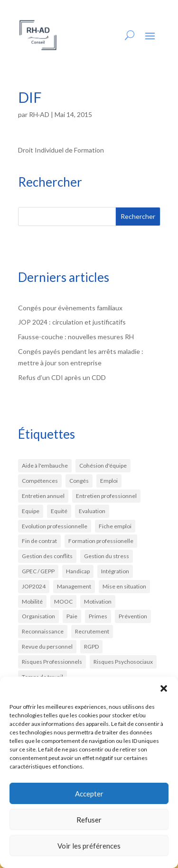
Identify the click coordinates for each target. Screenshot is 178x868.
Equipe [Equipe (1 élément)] (31, 511)
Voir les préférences (89, 846)
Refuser (89, 820)
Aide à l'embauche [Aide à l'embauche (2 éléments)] (45, 466)
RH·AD (39, 114)
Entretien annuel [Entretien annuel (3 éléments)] (43, 496)
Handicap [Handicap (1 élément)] (78, 571)
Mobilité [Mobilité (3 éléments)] (32, 601)
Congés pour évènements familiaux (70, 308)
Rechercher (138, 216)
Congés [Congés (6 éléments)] (79, 481)
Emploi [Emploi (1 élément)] (109, 481)
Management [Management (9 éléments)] (74, 586)
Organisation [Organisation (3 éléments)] (38, 616)
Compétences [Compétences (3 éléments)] (40, 481)
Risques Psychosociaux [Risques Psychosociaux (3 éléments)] (123, 662)
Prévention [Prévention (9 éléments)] (133, 616)
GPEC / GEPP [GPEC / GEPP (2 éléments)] (38, 571)
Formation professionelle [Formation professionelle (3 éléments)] (101, 541)
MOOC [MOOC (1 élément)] (63, 601)
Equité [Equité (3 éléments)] (59, 511)
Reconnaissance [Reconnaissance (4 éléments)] (43, 631)
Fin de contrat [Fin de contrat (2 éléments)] (39, 541)
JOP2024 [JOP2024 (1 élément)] (34, 586)
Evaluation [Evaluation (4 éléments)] (92, 511)
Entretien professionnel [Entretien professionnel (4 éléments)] (106, 496)
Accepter (89, 794)
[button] (164, 688)
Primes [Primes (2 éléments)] (98, 616)
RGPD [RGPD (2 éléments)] (91, 646)
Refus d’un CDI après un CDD (62, 377)
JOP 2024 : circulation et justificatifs (72, 322)
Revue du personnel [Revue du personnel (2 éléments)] (47, 646)
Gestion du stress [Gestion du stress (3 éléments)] (107, 556)
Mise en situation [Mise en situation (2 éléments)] (124, 586)
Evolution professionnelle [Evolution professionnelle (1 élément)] (55, 526)
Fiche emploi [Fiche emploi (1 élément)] (115, 526)
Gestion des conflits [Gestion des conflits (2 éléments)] (47, 556)
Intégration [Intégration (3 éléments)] (115, 571)
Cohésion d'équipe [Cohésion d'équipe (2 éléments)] (103, 466)
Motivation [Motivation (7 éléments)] (98, 601)
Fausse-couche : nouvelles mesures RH (76, 337)
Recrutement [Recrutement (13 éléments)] (92, 631)
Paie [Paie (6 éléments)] (72, 616)
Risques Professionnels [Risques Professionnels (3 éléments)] (52, 662)
